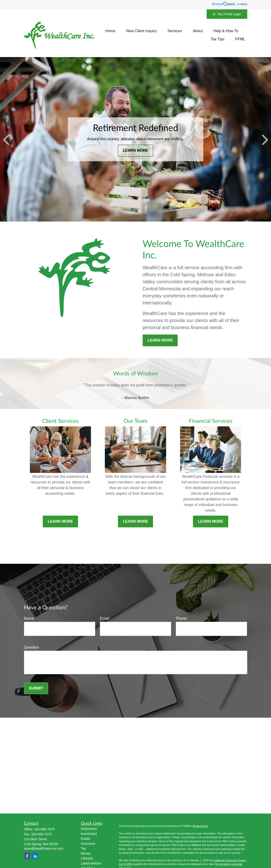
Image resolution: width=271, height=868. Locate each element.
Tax (83, 849)
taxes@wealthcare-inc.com (44, 849)
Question (31, 647)
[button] (110, 31)
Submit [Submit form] (36, 688)
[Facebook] (27, 856)
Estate (86, 839)
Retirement (89, 829)
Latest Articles (91, 863)
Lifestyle (87, 858)
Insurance (88, 844)
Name (29, 618)
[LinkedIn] (35, 856)
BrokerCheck (200, 826)
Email (105, 618)
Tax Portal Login (227, 14)
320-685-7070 (45, 829)
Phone (181, 618)
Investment (89, 834)
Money (86, 853)
